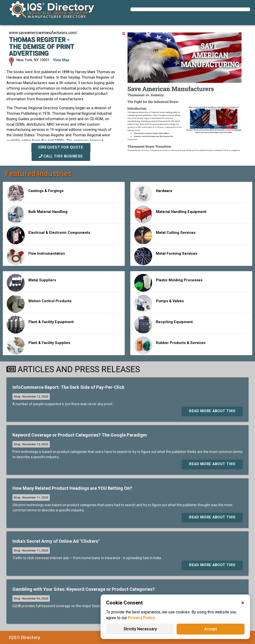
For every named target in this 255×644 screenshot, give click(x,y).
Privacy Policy (141, 618)
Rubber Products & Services (170, 346)
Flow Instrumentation (36, 256)
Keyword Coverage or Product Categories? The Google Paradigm (80, 435)
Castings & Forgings (35, 194)
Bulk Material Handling (37, 214)
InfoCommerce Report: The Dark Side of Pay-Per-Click (68, 387)
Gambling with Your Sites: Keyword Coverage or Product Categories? (84, 589)
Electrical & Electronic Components (48, 235)
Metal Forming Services (166, 256)
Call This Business (61, 156)
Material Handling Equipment (170, 214)
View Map (61, 60)
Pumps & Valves (159, 304)
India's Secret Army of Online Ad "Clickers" (56, 541)
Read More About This (212, 411)
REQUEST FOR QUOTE (61, 147)
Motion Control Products (39, 304)
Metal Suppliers (31, 283)
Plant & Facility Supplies (38, 346)
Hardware (153, 194)
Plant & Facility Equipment (40, 325)
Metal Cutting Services (165, 235)
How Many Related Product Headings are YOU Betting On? (72, 488)
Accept (211, 629)
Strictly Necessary (140, 629)
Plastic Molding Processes (168, 283)
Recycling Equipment (163, 325)
